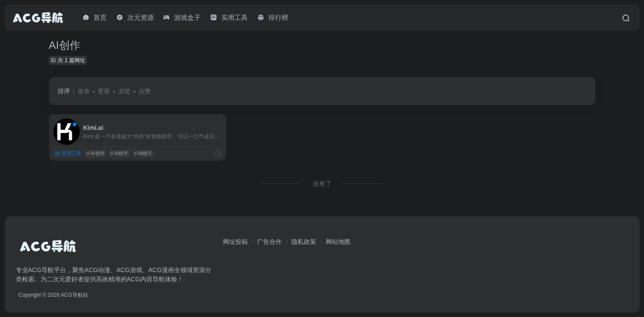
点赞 (145, 91)
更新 (104, 91)
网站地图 (338, 242)
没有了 (322, 184)
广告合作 (269, 242)
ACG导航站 (74, 295)
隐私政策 (304, 242)
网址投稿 (235, 242)
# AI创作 (96, 153)
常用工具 (68, 153)
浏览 (124, 91)
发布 (84, 91)
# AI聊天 (143, 153)
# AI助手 (119, 153)
